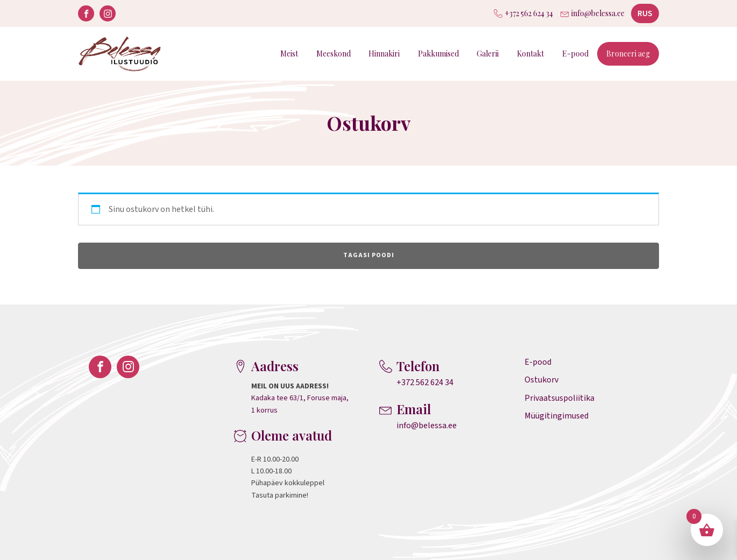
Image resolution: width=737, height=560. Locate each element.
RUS (645, 13)
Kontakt (530, 54)
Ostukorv (541, 380)
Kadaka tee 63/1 (277, 398)
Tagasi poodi (369, 255)
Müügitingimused (557, 416)
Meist (289, 54)
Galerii (488, 54)
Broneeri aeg (628, 54)
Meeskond (334, 54)
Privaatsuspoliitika (559, 398)
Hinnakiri (384, 54)
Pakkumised (438, 54)
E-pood (575, 54)
